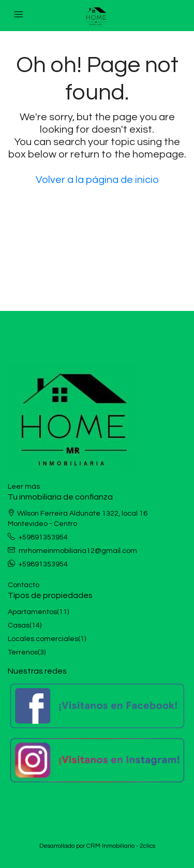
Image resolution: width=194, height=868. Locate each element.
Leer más (24, 487)
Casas (19, 625)
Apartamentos (32, 612)
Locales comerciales (43, 639)
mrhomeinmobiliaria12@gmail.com (78, 551)
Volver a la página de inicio (97, 180)
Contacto (24, 585)
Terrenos (23, 652)
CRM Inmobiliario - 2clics (121, 846)
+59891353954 (43, 537)
